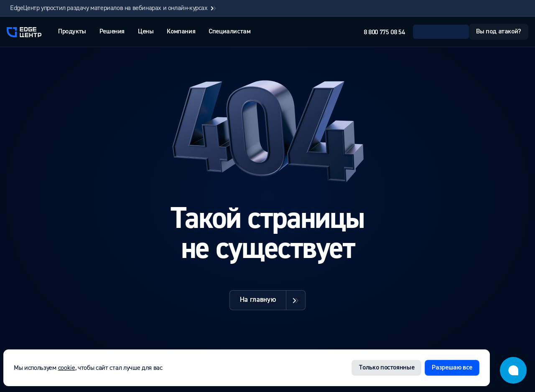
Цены (146, 32)
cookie (67, 368)
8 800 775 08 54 (384, 33)
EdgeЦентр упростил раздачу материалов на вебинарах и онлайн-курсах (114, 8)
